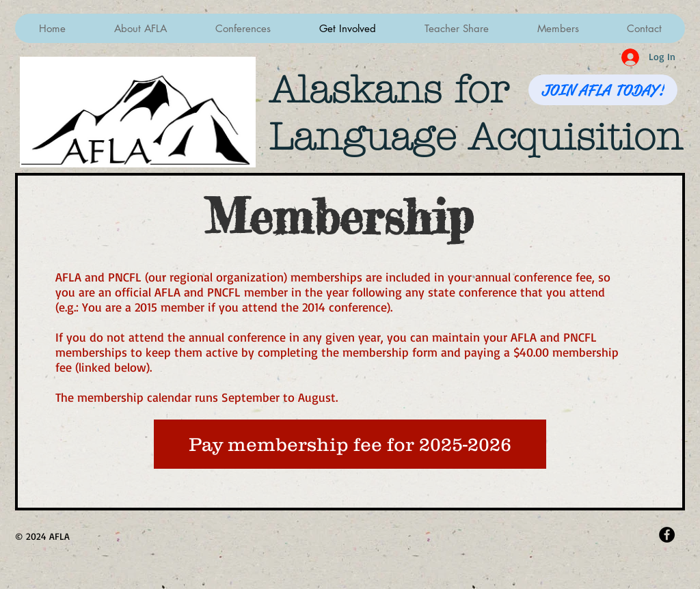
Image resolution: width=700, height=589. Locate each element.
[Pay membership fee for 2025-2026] (350, 444)
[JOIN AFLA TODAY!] (603, 90)
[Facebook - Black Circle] (667, 535)
